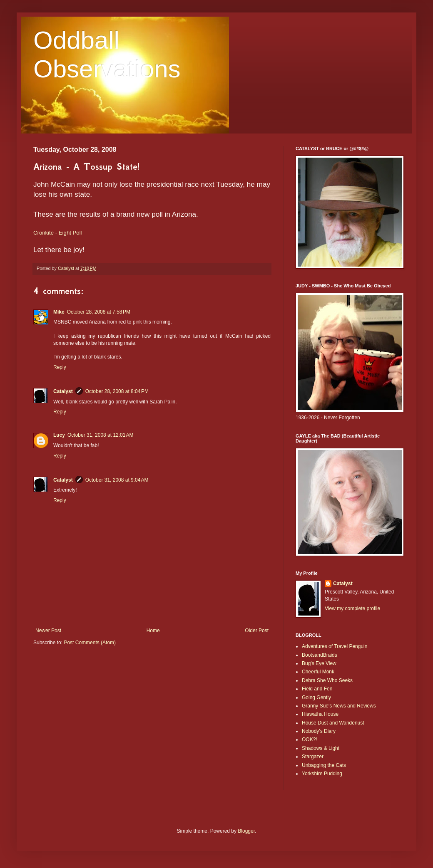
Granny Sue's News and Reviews (339, 706)
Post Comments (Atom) (90, 643)
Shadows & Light (321, 748)
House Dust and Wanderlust (333, 723)
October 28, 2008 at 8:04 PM (117, 391)
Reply (60, 367)
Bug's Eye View (319, 663)
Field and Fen (317, 689)
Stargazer (313, 757)
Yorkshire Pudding (322, 774)
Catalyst (63, 391)
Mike (59, 312)
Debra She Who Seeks (327, 680)
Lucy (59, 435)
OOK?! (310, 739)
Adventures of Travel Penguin (335, 646)
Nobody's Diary (319, 731)
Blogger (246, 831)
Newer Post (48, 631)
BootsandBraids (320, 655)
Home (153, 631)
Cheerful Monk (318, 672)
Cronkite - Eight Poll (58, 233)
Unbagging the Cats (324, 765)
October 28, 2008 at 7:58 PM (99, 312)
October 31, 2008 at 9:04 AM (117, 480)
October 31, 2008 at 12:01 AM (100, 435)
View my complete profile (352, 608)
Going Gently (316, 697)
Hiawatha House (320, 714)
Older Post (257, 631)
